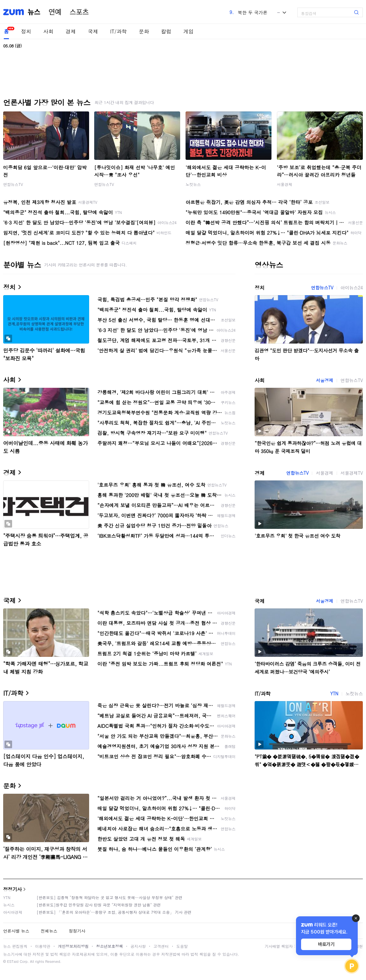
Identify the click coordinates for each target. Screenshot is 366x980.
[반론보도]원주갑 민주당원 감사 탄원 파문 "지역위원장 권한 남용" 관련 (99, 905)
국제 (93, 31)
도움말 (182, 946)
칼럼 (166, 31)
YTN (334, 693)
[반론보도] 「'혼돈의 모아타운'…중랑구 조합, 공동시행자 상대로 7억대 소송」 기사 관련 (114, 912)
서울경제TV (352, 473)
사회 (48, 31)
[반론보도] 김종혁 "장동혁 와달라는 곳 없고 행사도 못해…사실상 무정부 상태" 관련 (109, 897)
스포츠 (79, 12)
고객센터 (161, 946)
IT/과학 (118, 31)
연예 (55, 12)
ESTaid (13, 961)
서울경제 (285, 184)
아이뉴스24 (352, 288)
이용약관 (43, 946)
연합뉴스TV (13, 184)
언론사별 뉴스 (16, 931)
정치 (26, 31)
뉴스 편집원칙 (15, 946)
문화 (144, 31)
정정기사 (12, 889)
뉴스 (34, 12)
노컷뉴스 (193, 184)
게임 (188, 31)
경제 (71, 31)
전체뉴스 (49, 931)
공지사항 (138, 946)
